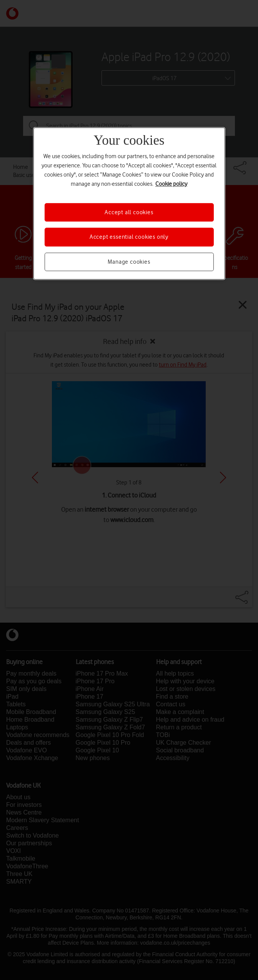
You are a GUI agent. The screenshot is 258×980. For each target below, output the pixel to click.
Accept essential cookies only (129, 237)
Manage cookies (129, 262)
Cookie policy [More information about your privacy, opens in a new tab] (171, 184)
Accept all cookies (129, 212)
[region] (129, 203)
